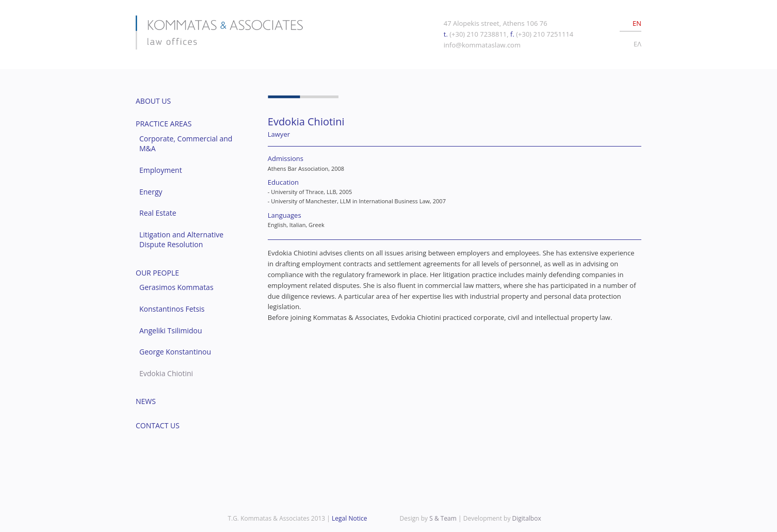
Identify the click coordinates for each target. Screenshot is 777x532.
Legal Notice (349, 518)
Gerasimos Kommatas (176, 287)
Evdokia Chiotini (166, 373)
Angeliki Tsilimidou (171, 331)
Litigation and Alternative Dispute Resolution (181, 240)
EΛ (637, 44)
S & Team (443, 518)
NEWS (146, 401)
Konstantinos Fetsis (172, 309)
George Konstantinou (175, 352)
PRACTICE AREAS (164, 124)
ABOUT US (153, 101)
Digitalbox (527, 518)
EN (637, 23)
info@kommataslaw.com (482, 45)
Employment (161, 170)
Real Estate (158, 213)
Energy (151, 192)
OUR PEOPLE (157, 273)
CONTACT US (158, 425)
